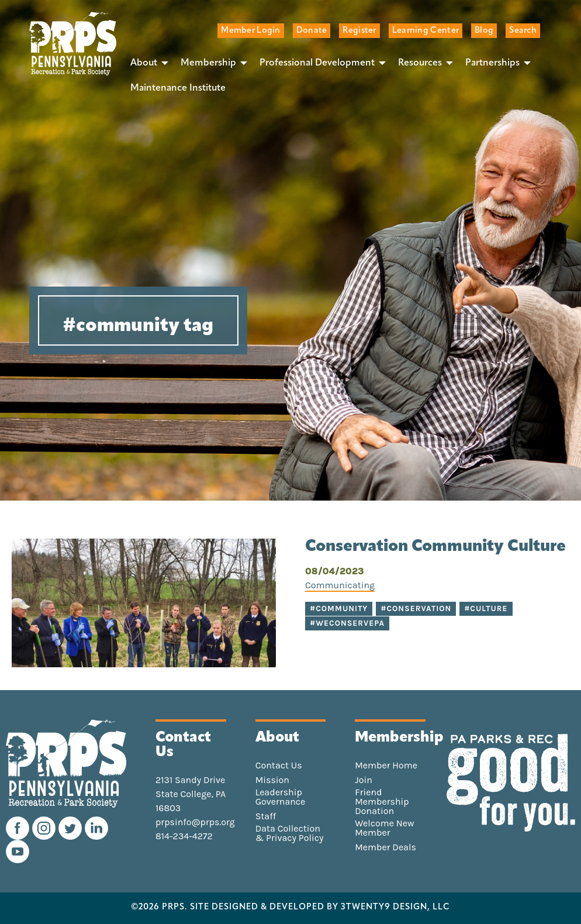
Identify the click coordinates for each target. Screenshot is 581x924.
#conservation (416, 608)
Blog (484, 31)
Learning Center (426, 31)
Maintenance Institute (178, 88)
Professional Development (317, 63)
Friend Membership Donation (382, 802)
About (144, 63)
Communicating (340, 585)
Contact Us (279, 766)
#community (339, 608)
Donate (312, 31)
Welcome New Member (384, 828)
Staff (266, 816)
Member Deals (385, 847)
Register (359, 31)
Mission (272, 780)
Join (364, 780)
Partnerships (492, 63)
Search (523, 31)
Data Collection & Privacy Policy (290, 833)
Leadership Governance (281, 797)
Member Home (386, 766)
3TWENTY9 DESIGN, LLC (395, 908)
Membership (208, 63)
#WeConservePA (347, 623)
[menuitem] (146, 63)
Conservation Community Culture (435, 547)
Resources (420, 63)
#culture (486, 608)
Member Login (250, 31)
